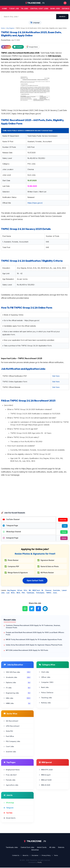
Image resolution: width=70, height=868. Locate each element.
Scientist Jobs (10, 752)
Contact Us (16, 856)
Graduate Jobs (17, 678)
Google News (32, 47)
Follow (64, 532)
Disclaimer (35, 856)
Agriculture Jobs (11, 785)
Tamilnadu (31, 593)
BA (30, 591)
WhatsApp (9, 803)
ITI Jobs (17, 688)
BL (43, 591)
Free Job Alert (10, 775)
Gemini (6, 47)
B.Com (20, 591)
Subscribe (63, 520)
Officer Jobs (45, 678)
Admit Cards (42, 848)
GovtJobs (57, 591)
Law (8, 593)
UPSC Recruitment (12, 726)
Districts (61, 848)
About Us (26, 856)
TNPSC (49, 593)
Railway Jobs (45, 703)
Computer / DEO (46, 683)
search (62, 17)
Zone (55, 593)
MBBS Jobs (17, 704)
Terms (56, 856)
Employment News (12, 770)
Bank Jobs (44, 688)
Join (65, 526)
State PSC (8, 732)
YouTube (8, 813)
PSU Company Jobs (12, 742)
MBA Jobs (17, 699)
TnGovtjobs (40, 593)
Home (5, 9)
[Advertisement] (35, 494)
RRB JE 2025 (45, 785)
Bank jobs (55, 9)
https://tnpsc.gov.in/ (35, 203)
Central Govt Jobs (27, 848)
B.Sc (26, 591)
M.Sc (13, 593)
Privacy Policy (46, 856)
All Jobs (52, 848)
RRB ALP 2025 (45, 780)
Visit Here (56, 376)
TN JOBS (25, 9)
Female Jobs (9, 780)
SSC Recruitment (11, 721)
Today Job (14, 9)
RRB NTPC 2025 (46, 770)
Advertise (35, 850)
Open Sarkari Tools (35, 581)
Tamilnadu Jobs (12, 848)
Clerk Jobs (44, 672)
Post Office (9, 737)
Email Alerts (10, 818)
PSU (23, 593)
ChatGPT (18, 47)
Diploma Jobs (17, 683)
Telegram (9, 808)
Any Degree (12, 591)
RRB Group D (45, 775)
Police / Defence (46, 693)
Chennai (48, 591)
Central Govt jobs (39, 9)
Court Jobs (9, 747)
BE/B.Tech (36, 591)
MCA (19, 593)
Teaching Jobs (45, 698)
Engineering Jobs (17, 693)
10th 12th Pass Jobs (17, 673)
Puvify (40, 863)
